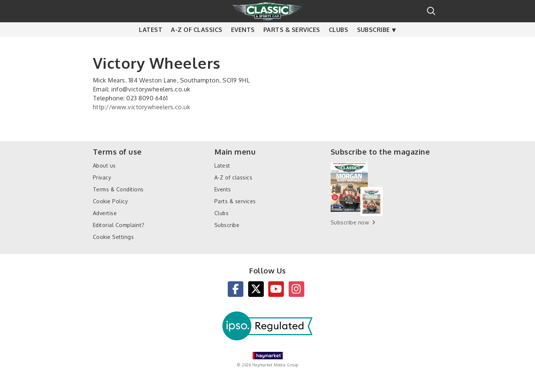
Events (243, 45)
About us (104, 166)
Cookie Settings (113, 237)
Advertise (105, 213)
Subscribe (374, 45)
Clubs (338, 45)
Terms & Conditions (118, 189)
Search (431, 11)
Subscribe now (350, 222)
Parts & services (292, 45)
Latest (151, 45)
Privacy (102, 177)
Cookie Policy (110, 201)
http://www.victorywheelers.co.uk (142, 107)
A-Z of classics (197, 45)
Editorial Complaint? (119, 225)
